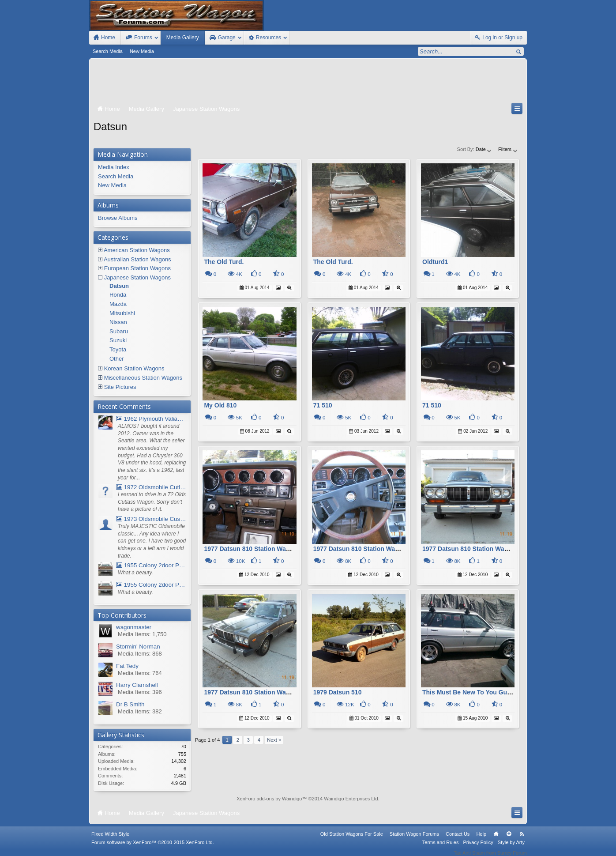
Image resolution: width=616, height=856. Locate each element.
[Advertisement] (308, 83)
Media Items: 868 (140, 654)
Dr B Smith (130, 704)
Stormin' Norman (138, 647)
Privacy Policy (478, 848)
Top (509, 840)
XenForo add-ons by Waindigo (269, 799)
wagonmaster (134, 627)
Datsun (119, 286)
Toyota (118, 349)
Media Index (114, 167)
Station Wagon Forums (414, 840)
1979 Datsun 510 (338, 692)
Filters (508, 149)
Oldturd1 (435, 262)
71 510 (323, 405)
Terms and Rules (441, 848)
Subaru (119, 331)
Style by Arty (511, 848)
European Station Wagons (137, 268)
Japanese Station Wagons (137, 277)
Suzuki (118, 340)
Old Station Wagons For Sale (352, 840)
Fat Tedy (127, 666)
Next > (274, 740)
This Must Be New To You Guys (468, 692)
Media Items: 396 (140, 692)
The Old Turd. (224, 262)
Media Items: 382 (140, 711)
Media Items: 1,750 (142, 634)
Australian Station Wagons (137, 259)
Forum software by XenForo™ (153, 848)
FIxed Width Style (110, 840)
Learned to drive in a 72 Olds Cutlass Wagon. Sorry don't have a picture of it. (152, 502)
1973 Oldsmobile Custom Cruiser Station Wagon (151, 519)
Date (484, 149)
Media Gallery (183, 38)
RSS (522, 840)
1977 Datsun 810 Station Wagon (250, 549)
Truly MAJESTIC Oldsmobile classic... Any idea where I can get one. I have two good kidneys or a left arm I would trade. (152, 541)
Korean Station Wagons (134, 368)
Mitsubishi (122, 313)
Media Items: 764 (140, 673)
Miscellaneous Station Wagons (143, 378)
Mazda (118, 304)
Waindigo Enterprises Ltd (351, 799)
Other (117, 359)
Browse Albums (118, 218)
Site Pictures (120, 387)
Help (481, 840)
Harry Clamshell (137, 685)
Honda (118, 295)
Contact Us (458, 840)
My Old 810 (220, 405)
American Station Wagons (137, 250)
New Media (142, 51)
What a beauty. (135, 573)
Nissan (118, 322)
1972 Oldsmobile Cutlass (151, 487)
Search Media (108, 51)
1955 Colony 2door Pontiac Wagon (151, 565)
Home (496, 840)
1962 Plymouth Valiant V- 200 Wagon (151, 419)
